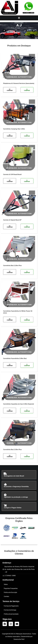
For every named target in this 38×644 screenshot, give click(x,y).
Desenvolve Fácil (19, 639)
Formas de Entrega (10, 610)
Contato (6, 596)
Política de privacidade (11, 614)
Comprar (10, 90)
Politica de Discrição (10, 592)
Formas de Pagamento (11, 606)
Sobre (6, 584)
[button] (19, 18)
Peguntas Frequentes (11, 588)
